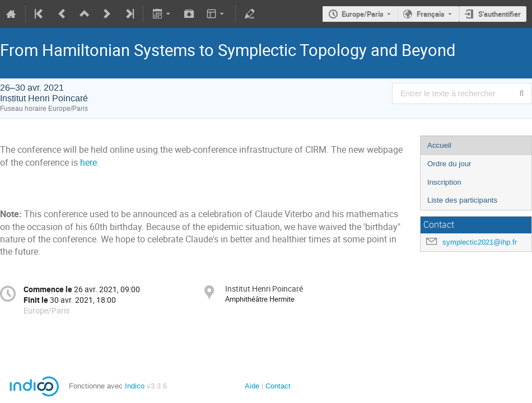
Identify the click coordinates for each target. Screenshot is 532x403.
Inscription (444, 182)
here (88, 163)
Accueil (439, 145)
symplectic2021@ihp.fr (480, 242)
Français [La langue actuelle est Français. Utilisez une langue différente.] (431, 14)
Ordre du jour (449, 164)
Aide (252, 386)
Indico (135, 386)
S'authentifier (500, 14)
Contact (278, 386)
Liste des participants (462, 200)
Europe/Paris (363, 14)
